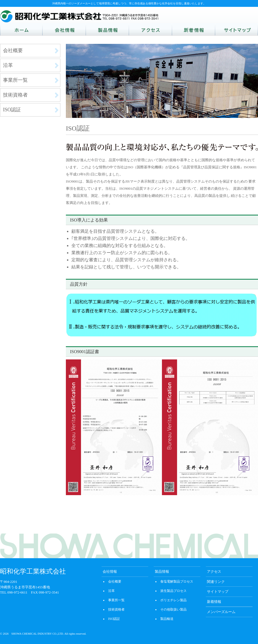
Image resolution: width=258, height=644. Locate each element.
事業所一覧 (15, 80)
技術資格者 (15, 95)
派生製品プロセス (173, 591)
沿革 (8, 65)
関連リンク (216, 582)
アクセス (214, 571)
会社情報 (110, 571)
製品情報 (162, 571)
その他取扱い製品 (173, 609)
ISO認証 (12, 110)
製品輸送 (167, 619)
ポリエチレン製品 (173, 600)
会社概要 (13, 50)
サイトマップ (218, 591)
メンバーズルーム (221, 612)
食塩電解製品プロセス (177, 581)
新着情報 (214, 602)
